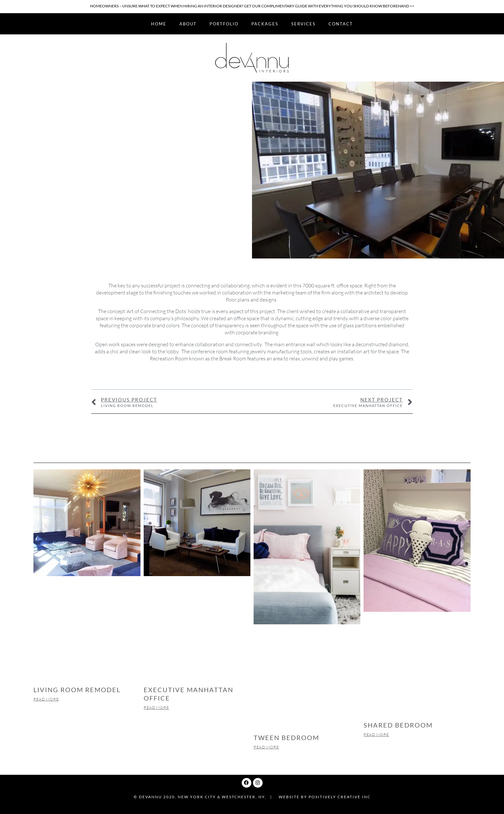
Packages (265, 24)
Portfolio (224, 24)
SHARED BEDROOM (398, 725)
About (188, 24)
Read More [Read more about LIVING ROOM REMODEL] (46, 699)
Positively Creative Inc (340, 797)
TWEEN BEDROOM (286, 737)
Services (303, 24)
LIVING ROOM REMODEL (77, 690)
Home (159, 24)
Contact (341, 24)
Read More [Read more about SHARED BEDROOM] (376, 734)
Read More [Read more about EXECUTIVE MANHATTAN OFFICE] (156, 707)
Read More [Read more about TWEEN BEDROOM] (266, 747)
